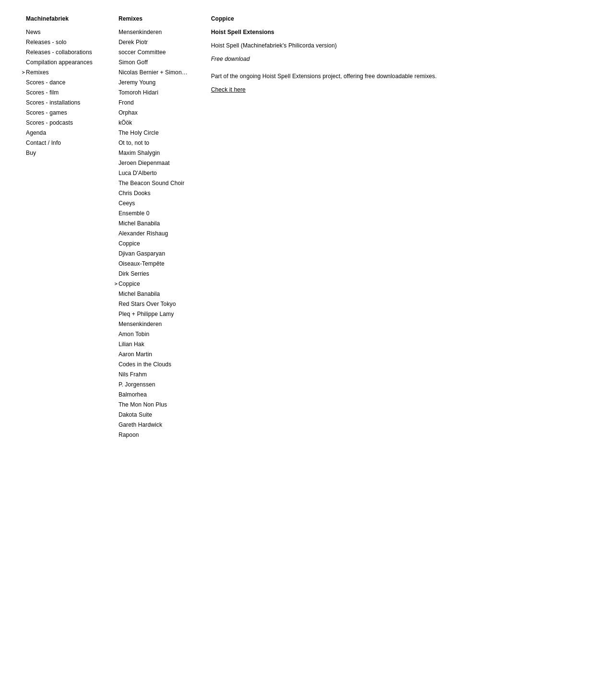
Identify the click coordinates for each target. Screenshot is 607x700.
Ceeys (127, 203)
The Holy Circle (139, 133)
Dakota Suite (135, 415)
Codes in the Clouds (145, 364)
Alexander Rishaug (143, 233)
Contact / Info (43, 143)
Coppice (129, 244)
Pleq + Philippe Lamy (146, 314)
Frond (126, 103)
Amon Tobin (134, 334)
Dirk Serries (134, 274)
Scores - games (47, 113)
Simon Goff (133, 62)
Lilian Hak (131, 344)
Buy (31, 153)
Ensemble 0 (134, 213)
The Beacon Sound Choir (151, 183)
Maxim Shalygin (139, 153)
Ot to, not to (134, 143)
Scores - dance (46, 82)
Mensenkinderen (140, 32)
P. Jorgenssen (137, 385)
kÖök (125, 123)
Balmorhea (133, 395)
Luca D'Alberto (138, 173)
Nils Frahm (133, 374)
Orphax (128, 113)
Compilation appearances (59, 62)
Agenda (36, 133)
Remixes (37, 72)
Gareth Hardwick (140, 425)
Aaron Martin (135, 354)
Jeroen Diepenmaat (144, 163)
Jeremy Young (137, 82)
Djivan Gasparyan (142, 254)
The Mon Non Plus (143, 405)
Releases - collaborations (59, 52)
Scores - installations (53, 103)
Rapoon (129, 435)
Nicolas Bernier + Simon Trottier (153, 72)
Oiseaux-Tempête (142, 264)
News (33, 32)
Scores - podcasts (49, 123)
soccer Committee (142, 52)
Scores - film (42, 93)
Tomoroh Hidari (138, 93)
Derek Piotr (133, 42)
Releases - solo (46, 42)
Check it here (228, 90)
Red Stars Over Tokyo (147, 304)
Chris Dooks (135, 193)
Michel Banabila (139, 223)
